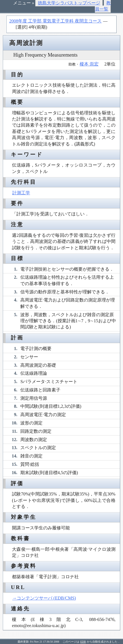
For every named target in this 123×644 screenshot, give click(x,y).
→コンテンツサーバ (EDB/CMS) (44, 598)
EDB (83, 642)
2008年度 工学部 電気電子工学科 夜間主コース (55, 21)
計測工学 (21, 193)
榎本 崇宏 (89, 64)
